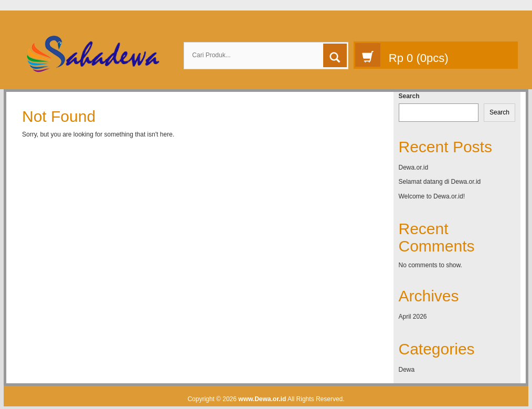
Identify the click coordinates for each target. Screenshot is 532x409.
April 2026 (413, 317)
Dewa (407, 370)
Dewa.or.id (414, 167)
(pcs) (402, 55)
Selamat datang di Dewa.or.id (440, 182)
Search (409, 96)
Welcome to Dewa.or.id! (432, 196)
